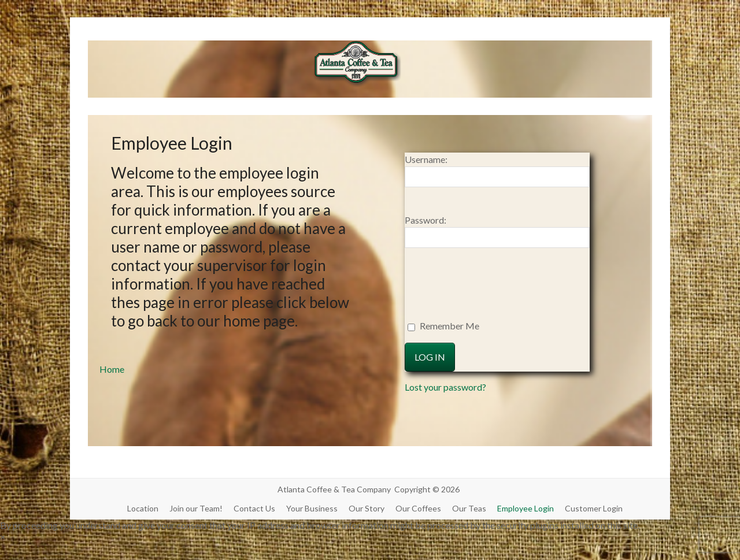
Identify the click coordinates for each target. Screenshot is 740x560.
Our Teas (469, 508)
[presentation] (472, 291)
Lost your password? (445, 387)
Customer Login (594, 508)
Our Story (367, 508)
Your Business (312, 508)
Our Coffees (418, 508)
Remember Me (443, 326)
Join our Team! (196, 508)
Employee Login (526, 508)
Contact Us (254, 508)
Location (143, 508)
